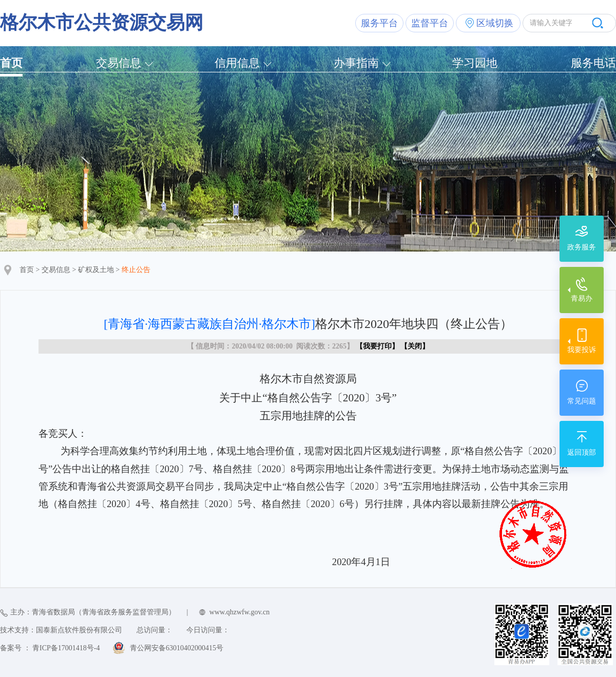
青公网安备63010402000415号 (177, 648)
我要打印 (377, 346)
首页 (11, 63)
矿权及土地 (96, 270)
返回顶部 (582, 452)
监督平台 (430, 23)
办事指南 (356, 63)
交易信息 (119, 63)
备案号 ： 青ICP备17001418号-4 (50, 648)
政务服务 (582, 247)
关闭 (415, 346)
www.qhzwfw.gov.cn (239, 612)
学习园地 (475, 63)
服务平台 (379, 23)
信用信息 (237, 63)
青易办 (582, 298)
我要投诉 (582, 350)
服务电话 (593, 63)
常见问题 (582, 401)
